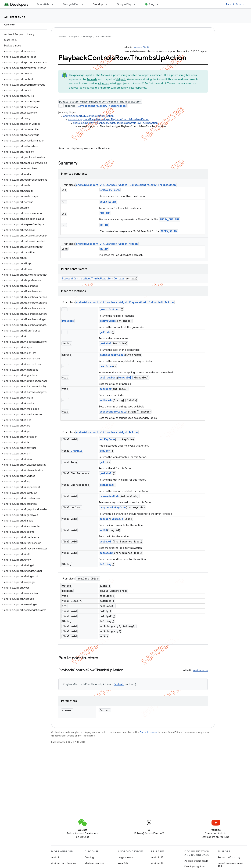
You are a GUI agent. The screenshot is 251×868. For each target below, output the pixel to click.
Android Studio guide (196, 861)
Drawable (68, 321)
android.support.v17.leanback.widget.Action (88, 116)
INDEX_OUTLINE (110, 190)
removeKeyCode (110, 496)
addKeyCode (107, 439)
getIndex (106, 332)
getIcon (105, 451)
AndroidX (92, 79)
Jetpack (121, 79)
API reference (15, 17)
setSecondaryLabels (113, 412)
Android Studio (235, 4)
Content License (148, 732)
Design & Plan (71, 4)
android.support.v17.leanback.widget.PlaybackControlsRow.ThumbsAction (115, 123)
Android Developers (69, 37)
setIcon (105, 519)
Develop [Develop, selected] (98, 4)
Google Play (124, 4)
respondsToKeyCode (113, 507)
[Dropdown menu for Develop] (108, 4)
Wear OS (123, 863)
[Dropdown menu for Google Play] (136, 4)
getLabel (105, 343)
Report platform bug (229, 857)
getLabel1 (106, 473)
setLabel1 (106, 541)
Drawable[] (126, 378)
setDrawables (108, 378)
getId (103, 462)
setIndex (106, 389)
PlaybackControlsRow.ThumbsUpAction (87, 278)
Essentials (43, 4)
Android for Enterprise (63, 863)
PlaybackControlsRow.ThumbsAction (101, 106)
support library (119, 75)
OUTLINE (105, 213)
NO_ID (104, 249)
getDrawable (108, 321)
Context (119, 278)
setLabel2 (106, 553)
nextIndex (106, 366)
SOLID (104, 225)
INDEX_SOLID (108, 202)
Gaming (89, 857)
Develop (87, 37)
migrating (104, 83)
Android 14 (157, 863)
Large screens (126, 857)
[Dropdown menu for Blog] (159, 4)
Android (56, 857)
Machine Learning (95, 863)
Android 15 (157, 857)
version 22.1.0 (141, 47)
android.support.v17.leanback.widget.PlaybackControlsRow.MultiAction (109, 119)
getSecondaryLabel (112, 355)
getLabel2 (106, 485)
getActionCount (110, 309)
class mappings (137, 88)
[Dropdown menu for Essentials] (54, 4)
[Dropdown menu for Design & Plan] (84, 4)
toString (106, 564)
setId (103, 530)
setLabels (106, 400)
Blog (152, 4)
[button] (23, 51)
